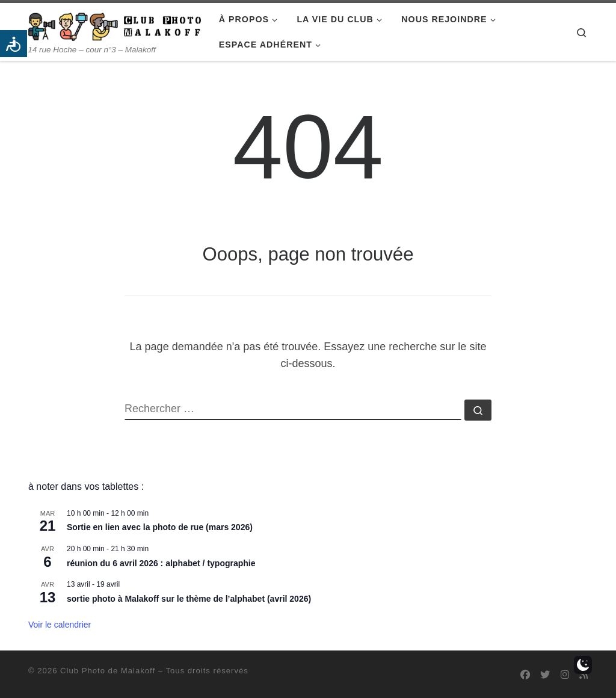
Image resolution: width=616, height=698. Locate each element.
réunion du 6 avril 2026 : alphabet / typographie (161, 563)
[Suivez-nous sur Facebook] (525, 675)
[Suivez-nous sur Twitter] (545, 675)
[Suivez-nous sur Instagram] (565, 675)
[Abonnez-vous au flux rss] (584, 675)
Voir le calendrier (60, 625)
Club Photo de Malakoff (108, 671)
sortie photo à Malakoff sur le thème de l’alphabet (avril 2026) (189, 599)
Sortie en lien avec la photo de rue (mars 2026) (160, 527)
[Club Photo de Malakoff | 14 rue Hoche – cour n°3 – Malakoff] (115, 25)
